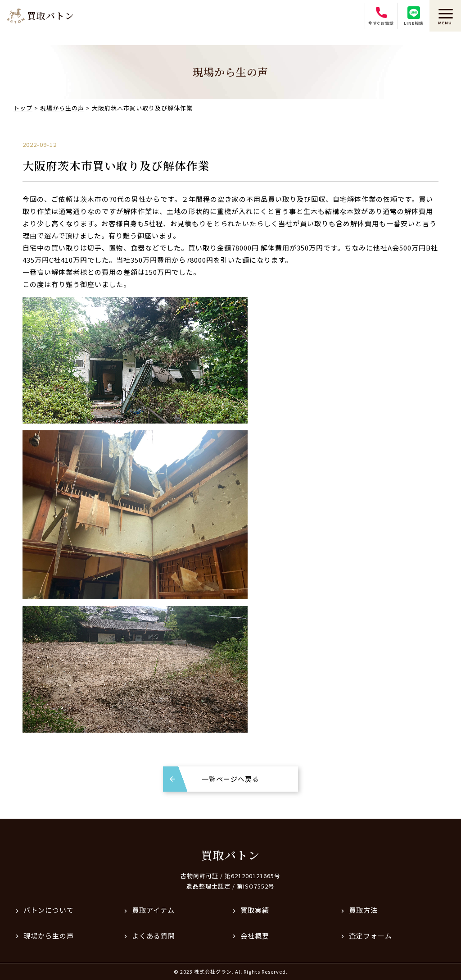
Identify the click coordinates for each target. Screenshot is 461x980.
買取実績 (255, 910)
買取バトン (230, 855)
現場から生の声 (49, 936)
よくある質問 (154, 936)
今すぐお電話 (381, 16)
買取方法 (363, 910)
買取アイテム (153, 910)
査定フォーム (371, 936)
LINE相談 (414, 16)
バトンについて (49, 910)
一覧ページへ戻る (230, 779)
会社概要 (255, 936)
